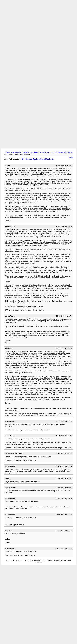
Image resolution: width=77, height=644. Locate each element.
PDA (71, 157)
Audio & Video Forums (13, 152)
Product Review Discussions (62, 152)
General (26, 152)
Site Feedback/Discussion (40, 152)
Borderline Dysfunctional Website (38, 159)
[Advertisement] (38, 29)
